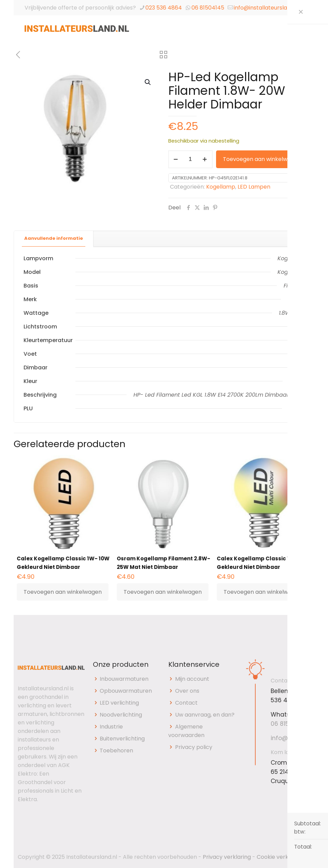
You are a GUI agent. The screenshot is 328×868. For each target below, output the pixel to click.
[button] (148, 82)
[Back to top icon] (303, 845)
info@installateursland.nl (267, 8)
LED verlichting (119, 703)
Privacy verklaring (227, 857)
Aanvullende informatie (54, 238)
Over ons (187, 691)
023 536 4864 (164, 8)
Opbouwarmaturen (126, 691)
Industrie (111, 727)
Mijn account (192, 679)
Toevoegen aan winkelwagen (262, 159)
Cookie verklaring (280, 857)
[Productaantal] (190, 159)
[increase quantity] (205, 159)
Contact (186, 703)
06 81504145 (208, 8)
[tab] (54, 239)
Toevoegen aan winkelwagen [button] (63, 592)
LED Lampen (254, 187)
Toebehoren (116, 751)
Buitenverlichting (122, 739)
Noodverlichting (121, 715)
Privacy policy (194, 747)
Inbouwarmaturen (124, 679)
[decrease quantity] (176, 159)
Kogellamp (221, 187)
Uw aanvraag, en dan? (205, 715)
